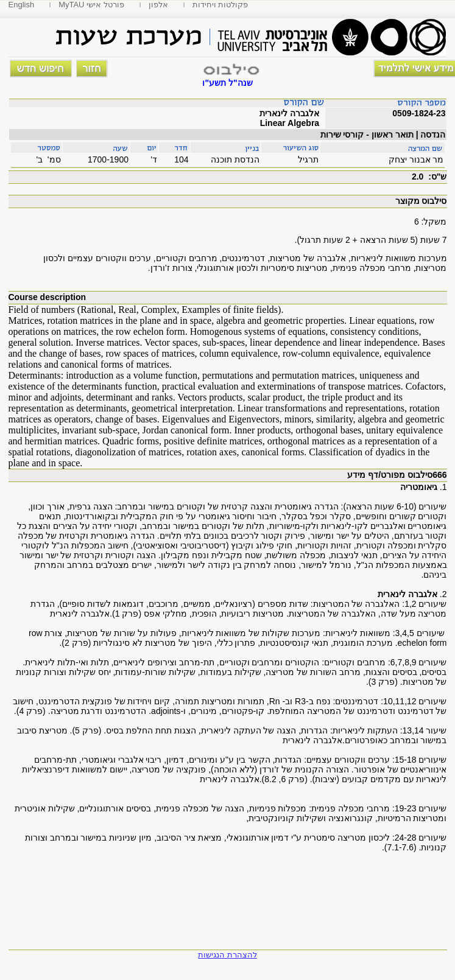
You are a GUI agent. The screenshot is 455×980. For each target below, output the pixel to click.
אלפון (158, 5)
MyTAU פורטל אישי (91, 5)
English (22, 5)
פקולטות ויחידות (220, 5)
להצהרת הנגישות (227, 955)
